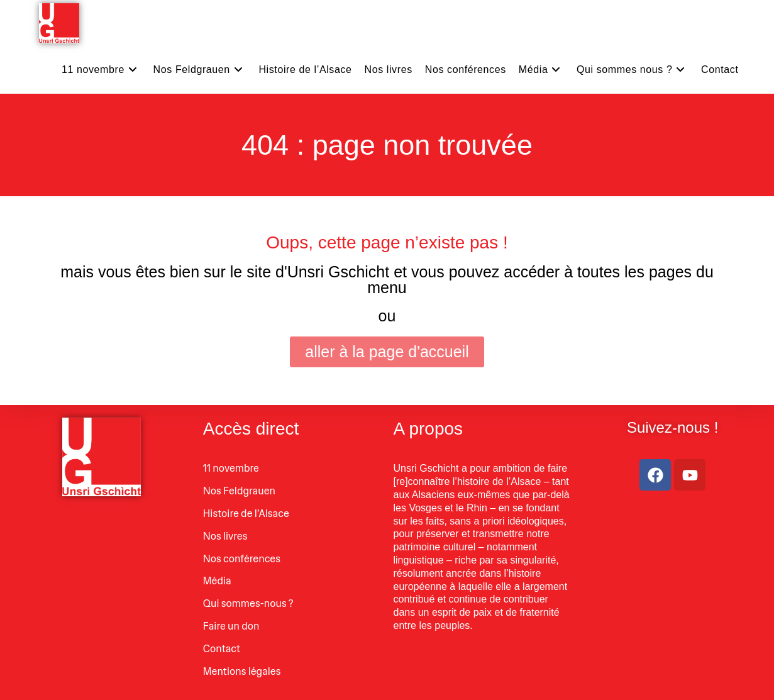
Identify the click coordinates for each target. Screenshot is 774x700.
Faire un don (231, 626)
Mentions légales (242, 671)
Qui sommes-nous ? (248, 603)
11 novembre (231, 468)
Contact (222, 649)
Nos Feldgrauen (239, 491)
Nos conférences (242, 559)
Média (217, 581)
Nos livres (225, 536)
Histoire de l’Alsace (246, 514)
